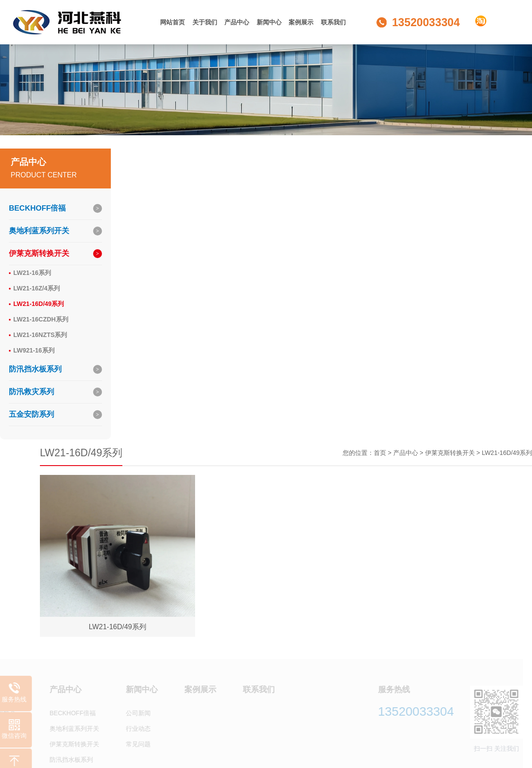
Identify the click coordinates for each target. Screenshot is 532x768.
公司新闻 (134, 713)
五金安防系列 (31, 414)
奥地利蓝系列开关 (39, 231)
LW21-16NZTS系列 (40, 335)
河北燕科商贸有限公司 (70, 22)
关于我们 (205, 22)
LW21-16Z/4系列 (37, 288)
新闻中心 (269, 22)
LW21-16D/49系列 (39, 304)
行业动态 (134, 729)
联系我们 (333, 22)
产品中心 (237, 22)
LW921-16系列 (34, 350)
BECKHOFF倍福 (37, 208)
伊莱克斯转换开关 (39, 253)
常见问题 (134, 744)
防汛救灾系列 (31, 392)
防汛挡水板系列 (35, 369)
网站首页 (172, 22)
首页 (380, 453)
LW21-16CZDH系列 (41, 319)
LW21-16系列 (32, 273)
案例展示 (301, 22)
